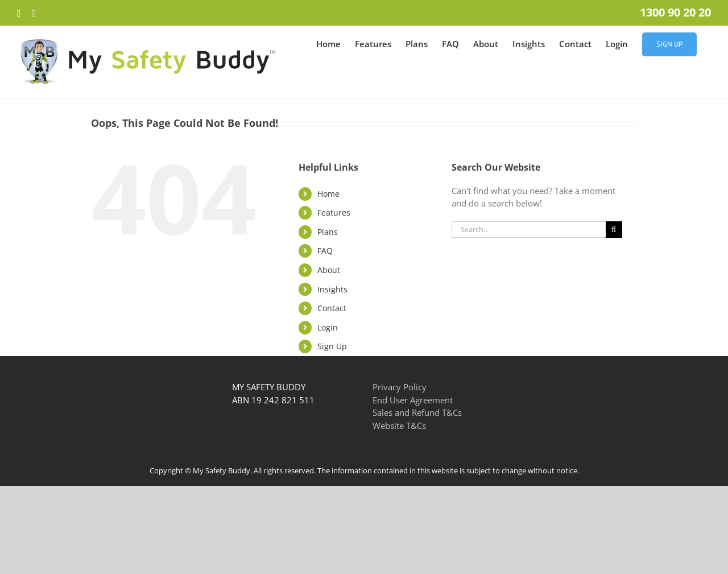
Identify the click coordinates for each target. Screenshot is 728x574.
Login (328, 327)
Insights (332, 289)
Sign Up (332, 346)
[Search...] (529, 230)
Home (328, 194)
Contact (332, 308)
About (329, 270)
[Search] (614, 230)
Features (334, 212)
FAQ (325, 251)
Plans (328, 232)
